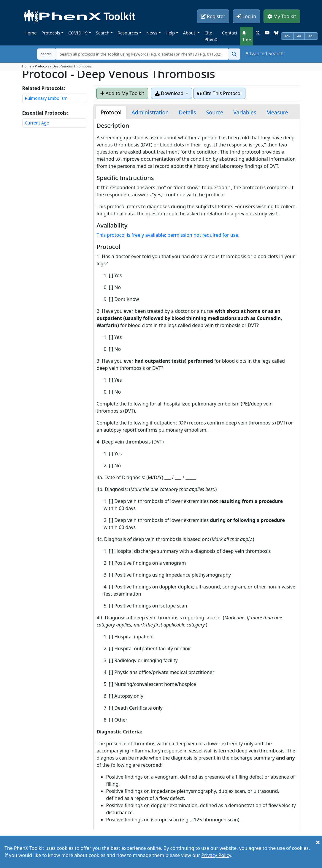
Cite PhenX (211, 36)
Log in (246, 16)
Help (170, 33)
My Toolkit (282, 16)
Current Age (37, 123)
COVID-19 (78, 33)
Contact (230, 33)
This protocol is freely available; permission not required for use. (168, 235)
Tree (246, 36)
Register (213, 16)
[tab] (111, 112)
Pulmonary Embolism (46, 98)
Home (31, 33)
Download (170, 93)
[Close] (318, 842)
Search (103, 33)
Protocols (51, 33)
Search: (42, 54)
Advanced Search (264, 53)
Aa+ (311, 36)
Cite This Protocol (219, 93)
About (190, 33)
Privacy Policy (216, 855)
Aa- (287, 36)
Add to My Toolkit (122, 93)
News (152, 33)
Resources (128, 33)
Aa (299, 36)
